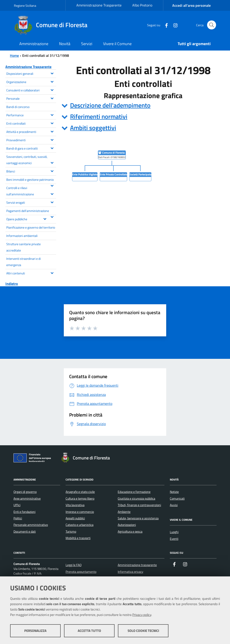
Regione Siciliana (25, 6)
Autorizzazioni (127, 525)
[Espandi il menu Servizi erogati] (52, 202)
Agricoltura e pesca (130, 532)
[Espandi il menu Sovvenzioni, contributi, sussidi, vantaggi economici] (52, 162)
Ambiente (124, 512)
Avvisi (174, 505)
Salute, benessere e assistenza (138, 518)
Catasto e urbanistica (80, 525)
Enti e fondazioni (24, 512)
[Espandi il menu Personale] (52, 98)
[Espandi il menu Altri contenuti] (52, 273)
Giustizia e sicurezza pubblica (136, 498)
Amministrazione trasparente (137, 565)
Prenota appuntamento (81, 572)
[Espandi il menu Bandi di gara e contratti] (52, 148)
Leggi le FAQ (74, 565)
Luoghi (174, 532)
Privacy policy (142, 615)
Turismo (71, 532)
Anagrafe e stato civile (80, 492)
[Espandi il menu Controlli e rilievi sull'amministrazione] (52, 194)
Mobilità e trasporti (78, 538)
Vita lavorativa (75, 505)
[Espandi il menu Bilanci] (52, 171)
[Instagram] (174, 25)
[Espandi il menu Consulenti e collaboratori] (52, 90)
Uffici (17, 505)
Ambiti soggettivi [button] (93, 128)
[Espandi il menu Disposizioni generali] (52, 73)
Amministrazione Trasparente (99, 5)
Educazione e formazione (134, 492)
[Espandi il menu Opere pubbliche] (45, 218)
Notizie (174, 492)
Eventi (174, 539)
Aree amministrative (27, 498)
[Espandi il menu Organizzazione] (52, 81)
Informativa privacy (130, 572)
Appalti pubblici (75, 518)
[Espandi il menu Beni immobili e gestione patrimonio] (52, 185)
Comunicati (177, 498)
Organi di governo (25, 492)
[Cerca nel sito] (212, 25)
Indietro (12, 284)
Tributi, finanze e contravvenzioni (139, 505)
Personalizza (35, 631)
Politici (18, 518)
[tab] (143, 105)
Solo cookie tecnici (143, 631)
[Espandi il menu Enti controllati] (52, 123)
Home (14, 55)
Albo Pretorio (142, 5)
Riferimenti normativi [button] (99, 116)
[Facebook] (165, 25)
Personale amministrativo (31, 525)
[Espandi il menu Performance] (52, 115)
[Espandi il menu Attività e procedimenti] (52, 131)
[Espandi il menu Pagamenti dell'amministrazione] (52, 216)
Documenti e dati (25, 532)
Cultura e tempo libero (80, 498)
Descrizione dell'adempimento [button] (110, 105)
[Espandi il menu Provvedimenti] (52, 139)
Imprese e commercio (80, 512)
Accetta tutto (89, 631)
